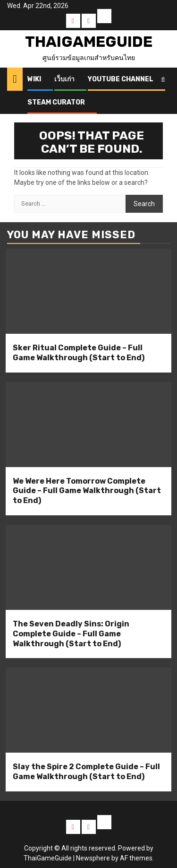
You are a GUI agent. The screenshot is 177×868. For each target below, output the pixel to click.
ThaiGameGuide (89, 42)
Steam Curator (56, 102)
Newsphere (93, 858)
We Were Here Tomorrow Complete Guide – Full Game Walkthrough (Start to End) (87, 491)
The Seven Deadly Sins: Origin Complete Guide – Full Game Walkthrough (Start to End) (71, 634)
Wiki (34, 79)
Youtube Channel (121, 79)
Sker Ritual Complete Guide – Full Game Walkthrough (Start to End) (79, 353)
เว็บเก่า (64, 79)
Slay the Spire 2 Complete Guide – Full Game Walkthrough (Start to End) (86, 772)
